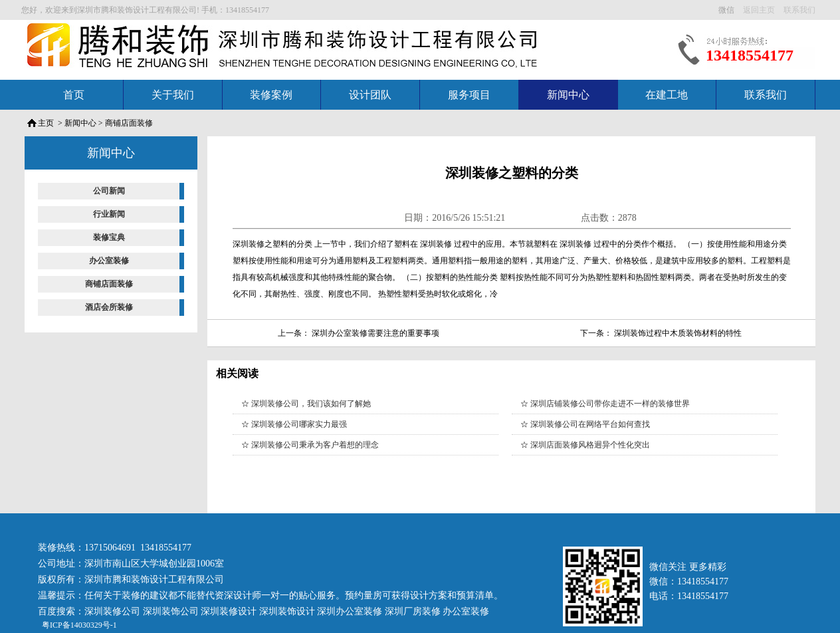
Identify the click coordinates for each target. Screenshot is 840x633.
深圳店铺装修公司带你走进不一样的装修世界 (610, 404)
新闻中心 (568, 95)
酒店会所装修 (109, 307)
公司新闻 (109, 191)
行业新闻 (109, 214)
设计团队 (370, 95)
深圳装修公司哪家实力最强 (299, 424)
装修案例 (271, 95)
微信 (727, 10)
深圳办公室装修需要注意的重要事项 (375, 333)
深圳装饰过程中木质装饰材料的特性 (678, 333)
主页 (46, 123)
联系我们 (766, 95)
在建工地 (667, 95)
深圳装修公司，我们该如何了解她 (311, 404)
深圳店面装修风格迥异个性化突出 (590, 445)
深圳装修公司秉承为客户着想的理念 (315, 445)
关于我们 (173, 95)
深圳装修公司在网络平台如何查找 (590, 424)
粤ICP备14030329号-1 (78, 625)
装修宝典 (109, 237)
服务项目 (469, 95)
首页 (74, 95)
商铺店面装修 (129, 123)
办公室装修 (109, 261)
